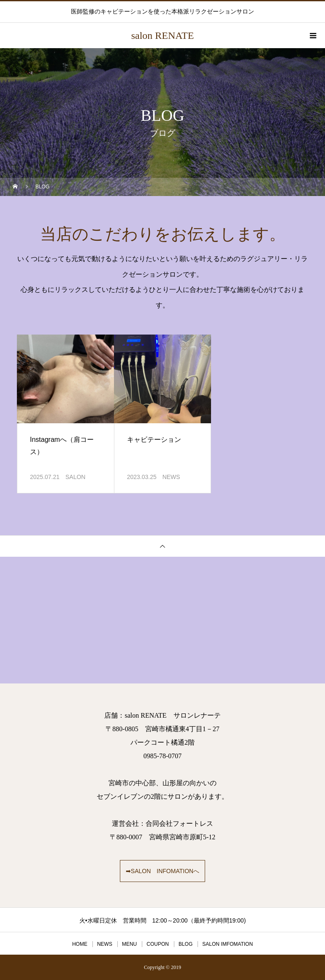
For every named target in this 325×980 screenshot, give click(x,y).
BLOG (186, 944)
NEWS (171, 477)
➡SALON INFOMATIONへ (162, 871)
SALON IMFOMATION (227, 944)
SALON (75, 477)
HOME (80, 944)
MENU (129, 944)
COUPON (158, 944)
